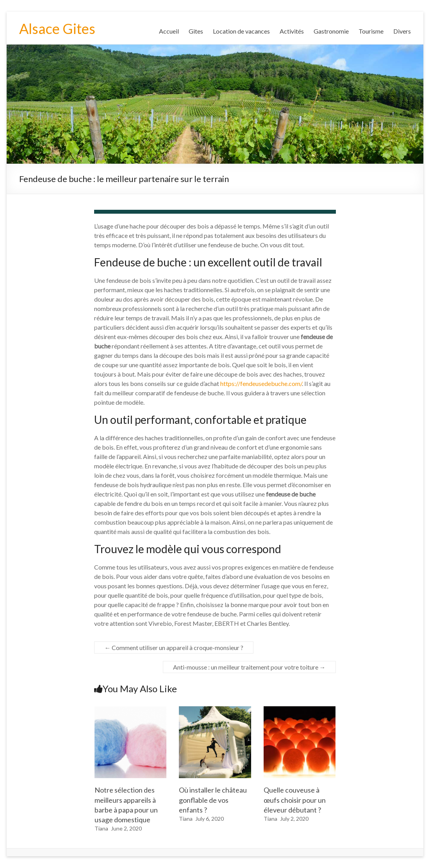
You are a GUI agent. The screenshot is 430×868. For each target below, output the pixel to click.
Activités (292, 31)
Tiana (101, 828)
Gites (196, 31)
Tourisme (371, 31)
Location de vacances (241, 31)
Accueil (169, 31)
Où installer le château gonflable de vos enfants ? (213, 800)
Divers (402, 31)
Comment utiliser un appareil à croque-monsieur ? (174, 647)
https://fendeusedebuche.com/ (261, 383)
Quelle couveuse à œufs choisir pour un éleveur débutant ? (295, 800)
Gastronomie (331, 31)
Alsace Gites (57, 29)
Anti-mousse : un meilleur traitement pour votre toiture (249, 667)
